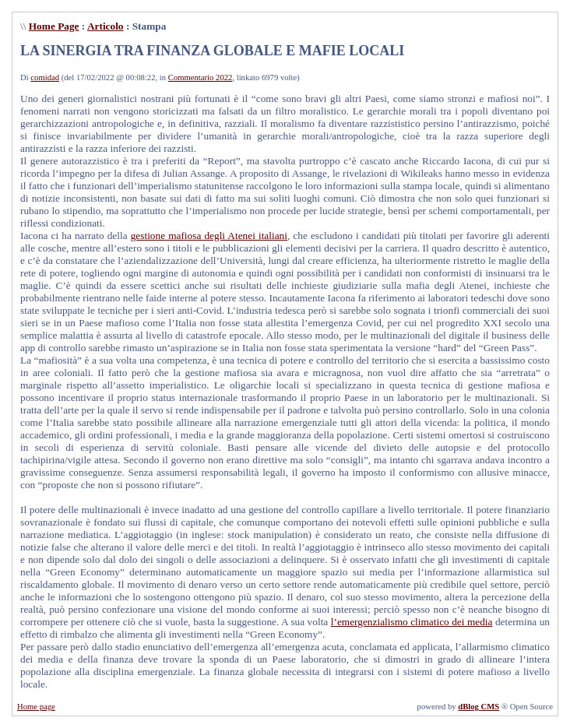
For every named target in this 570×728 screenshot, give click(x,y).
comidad (45, 77)
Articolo (106, 26)
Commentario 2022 (201, 77)
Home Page (54, 26)
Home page (36, 707)
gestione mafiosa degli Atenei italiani (209, 236)
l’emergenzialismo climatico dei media (412, 622)
